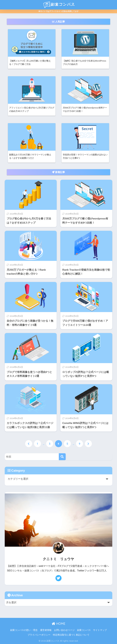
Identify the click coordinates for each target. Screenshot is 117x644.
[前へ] (29, 444)
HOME (59, 624)
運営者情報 (46, 630)
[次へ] (88, 444)
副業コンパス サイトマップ (92, 630)
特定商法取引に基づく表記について (71, 635)
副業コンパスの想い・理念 (24, 630)
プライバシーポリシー (39, 635)
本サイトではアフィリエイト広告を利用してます (58, 11)
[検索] (62, 457)
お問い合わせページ (64, 630)
